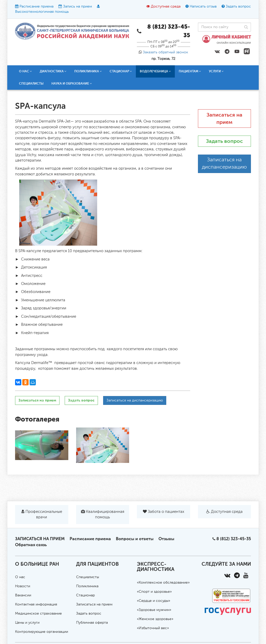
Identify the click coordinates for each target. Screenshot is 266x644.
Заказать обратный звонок (165, 52)
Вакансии (23, 595)
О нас (25, 71)
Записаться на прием (37, 400)
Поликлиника (88, 71)
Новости (23, 586)
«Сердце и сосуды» (154, 601)
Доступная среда (166, 7)
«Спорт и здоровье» (154, 592)
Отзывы (166, 539)
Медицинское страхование (38, 614)
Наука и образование (72, 84)
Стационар (121, 71)
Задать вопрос (238, 7)
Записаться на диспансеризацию (135, 400)
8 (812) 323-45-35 (234, 539)
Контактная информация (36, 604)
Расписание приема (36, 7)
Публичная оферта (92, 623)
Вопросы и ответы (135, 539)
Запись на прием (78, 7)
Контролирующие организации (42, 632)
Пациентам (190, 71)
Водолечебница (155, 71)
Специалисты (31, 84)
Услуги (216, 71)
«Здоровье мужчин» (154, 610)
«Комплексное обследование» (163, 583)
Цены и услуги (27, 623)
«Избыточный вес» (153, 628)
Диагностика (53, 71)
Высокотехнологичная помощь (42, 12)
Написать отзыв (203, 7)
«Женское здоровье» (155, 619)
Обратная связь (31, 545)
